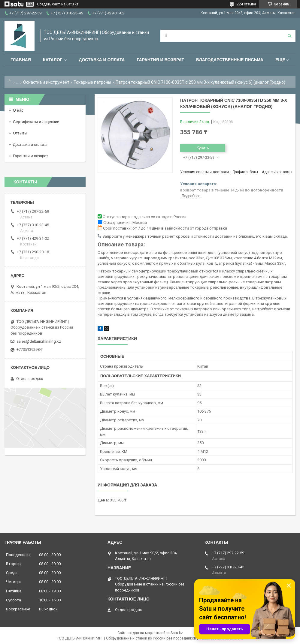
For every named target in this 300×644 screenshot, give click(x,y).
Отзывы (20, 133)
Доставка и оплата (102, 60)
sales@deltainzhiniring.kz (39, 341)
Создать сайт (48, 4)
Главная (21, 60)
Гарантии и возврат (30, 156)
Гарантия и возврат (160, 60)
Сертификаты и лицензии (36, 122)
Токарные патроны (92, 82)
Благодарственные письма (230, 60)
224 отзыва (246, 4)
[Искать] (289, 36)
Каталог (53, 60)
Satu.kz (177, 633)
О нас (18, 110)
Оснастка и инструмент (46, 82)
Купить (203, 148)
